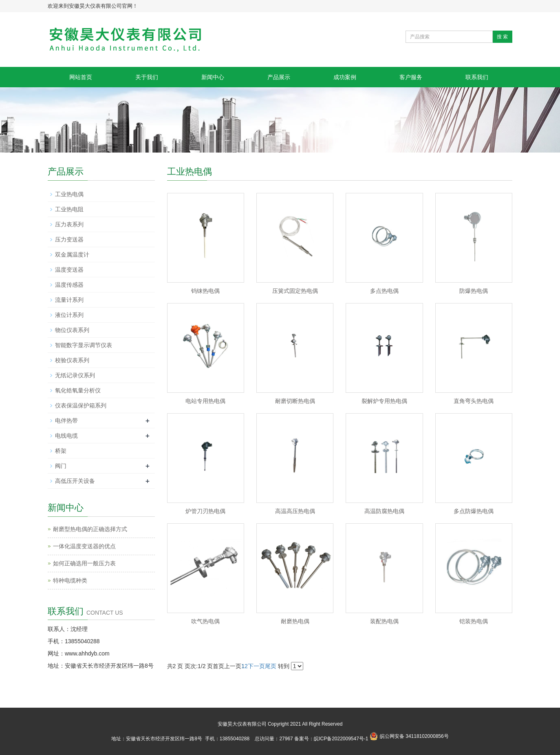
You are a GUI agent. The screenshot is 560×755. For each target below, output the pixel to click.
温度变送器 (69, 270)
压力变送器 (69, 239)
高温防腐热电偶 (384, 511)
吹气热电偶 (205, 621)
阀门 (61, 466)
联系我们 (477, 77)
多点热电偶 (384, 291)
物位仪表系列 (72, 330)
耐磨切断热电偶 (295, 401)
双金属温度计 (72, 255)
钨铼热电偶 (205, 291)
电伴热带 (66, 421)
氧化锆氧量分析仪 (78, 390)
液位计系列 (69, 315)
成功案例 (345, 77)
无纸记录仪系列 (75, 375)
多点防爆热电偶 (474, 511)
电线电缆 (66, 436)
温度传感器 (69, 285)
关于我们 (147, 77)
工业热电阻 (69, 209)
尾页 (271, 666)
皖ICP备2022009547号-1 (341, 739)
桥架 (61, 451)
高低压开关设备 (75, 481)
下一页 (256, 666)
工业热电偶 (69, 194)
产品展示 (279, 77)
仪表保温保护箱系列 (81, 405)
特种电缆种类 (70, 580)
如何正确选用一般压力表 (84, 563)
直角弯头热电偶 (474, 401)
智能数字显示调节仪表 (84, 345)
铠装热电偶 (474, 621)
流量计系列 (69, 300)
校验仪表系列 (72, 360)
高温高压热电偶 (295, 511)
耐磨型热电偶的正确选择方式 (90, 529)
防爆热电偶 (474, 291)
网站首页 (81, 77)
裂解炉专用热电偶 (384, 401)
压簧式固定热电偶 (295, 291)
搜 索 (502, 37)
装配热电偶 (384, 621)
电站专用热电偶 (205, 401)
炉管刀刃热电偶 (205, 511)
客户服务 (411, 77)
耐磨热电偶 (295, 621)
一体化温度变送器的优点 (84, 546)
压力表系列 (69, 224)
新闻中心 (213, 77)
